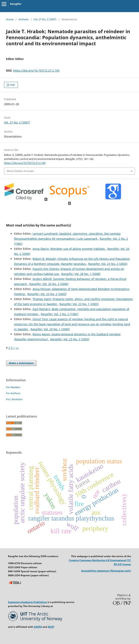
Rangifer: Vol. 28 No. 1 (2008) (81, 274)
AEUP (51, 627)
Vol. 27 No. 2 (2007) (45, 19)
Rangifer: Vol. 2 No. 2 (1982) (60, 314)
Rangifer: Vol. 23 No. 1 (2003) (79, 304)
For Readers (13, 387)
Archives (24, 19)
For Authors (13, 393)
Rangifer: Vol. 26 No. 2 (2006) (49, 284)
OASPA (38, 627)
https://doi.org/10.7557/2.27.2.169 (36, 70)
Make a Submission (21, 363)
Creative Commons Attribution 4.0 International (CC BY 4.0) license (100, 562)
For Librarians (14, 399)
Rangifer (16, 4)
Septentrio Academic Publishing (27, 602)
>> (17, 348)
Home (10, 19)
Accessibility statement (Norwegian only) (106, 571)
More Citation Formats (20, 171)
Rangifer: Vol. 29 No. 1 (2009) (50, 329)
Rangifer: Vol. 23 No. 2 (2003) (108, 264)
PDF (12, 85)
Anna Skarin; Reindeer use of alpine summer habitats (69, 249)
